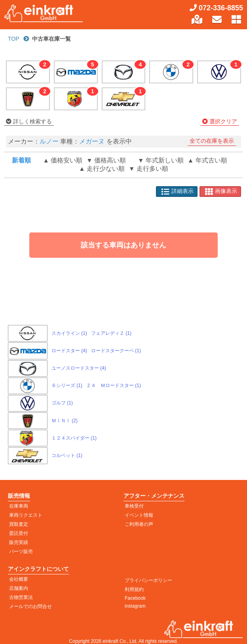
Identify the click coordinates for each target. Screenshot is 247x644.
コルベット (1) (67, 455)
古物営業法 (21, 597)
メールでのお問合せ (30, 606)
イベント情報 (139, 515)
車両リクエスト (26, 515)
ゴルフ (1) (62, 403)
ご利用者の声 (139, 524)
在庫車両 (19, 506)
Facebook (135, 598)
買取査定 (19, 524)
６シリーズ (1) (67, 385)
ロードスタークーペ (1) (116, 351)
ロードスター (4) (69, 351)
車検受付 (134, 506)
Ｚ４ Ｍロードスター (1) (114, 385)
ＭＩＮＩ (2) (65, 421)
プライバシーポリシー (148, 580)
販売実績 (19, 542)
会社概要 (19, 579)
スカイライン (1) (69, 333)
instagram (135, 606)
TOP (14, 39)
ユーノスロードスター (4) (79, 368)
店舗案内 (19, 588)
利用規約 (134, 589)
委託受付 (19, 533)
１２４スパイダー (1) (74, 438)
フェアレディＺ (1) (111, 333)
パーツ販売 (21, 551)
